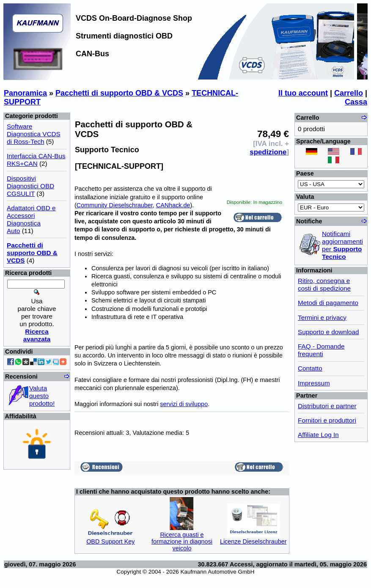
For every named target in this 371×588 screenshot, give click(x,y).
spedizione (268, 152)
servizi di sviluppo (184, 404)
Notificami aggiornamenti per (342, 245)
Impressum (314, 383)
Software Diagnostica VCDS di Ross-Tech (34, 134)
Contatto (310, 368)
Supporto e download (328, 332)
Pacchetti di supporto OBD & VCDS (119, 93)
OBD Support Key (110, 541)
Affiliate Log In (318, 435)
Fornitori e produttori (327, 420)
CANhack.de (173, 205)
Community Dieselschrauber (115, 205)
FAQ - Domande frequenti (321, 350)
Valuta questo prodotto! (42, 396)
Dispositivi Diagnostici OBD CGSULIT (30, 186)
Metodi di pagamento (328, 303)
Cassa (356, 102)
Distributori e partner (327, 406)
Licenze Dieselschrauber (253, 541)
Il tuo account (303, 93)
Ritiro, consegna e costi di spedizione (324, 284)
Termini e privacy (322, 317)
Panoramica (25, 93)
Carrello (349, 93)
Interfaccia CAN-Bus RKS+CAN (36, 160)
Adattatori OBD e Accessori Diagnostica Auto (31, 219)
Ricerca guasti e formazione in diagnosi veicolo (182, 541)
